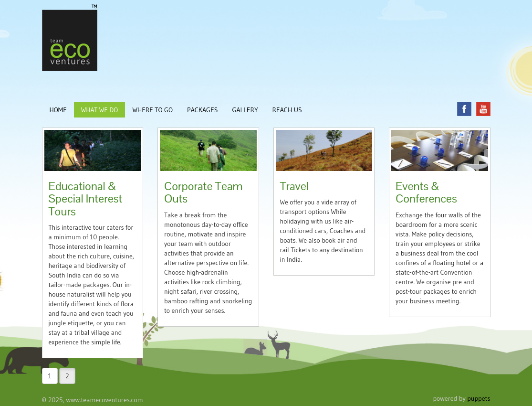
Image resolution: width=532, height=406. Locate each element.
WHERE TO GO (152, 110)
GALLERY (245, 110)
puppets (479, 398)
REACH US (287, 110)
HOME (58, 110)
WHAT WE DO (100, 110)
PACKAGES (202, 110)
